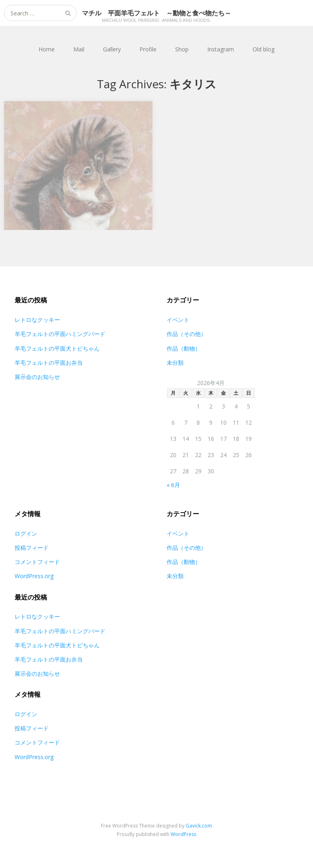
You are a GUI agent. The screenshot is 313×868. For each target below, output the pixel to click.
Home (47, 49)
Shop (182, 49)
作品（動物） (184, 348)
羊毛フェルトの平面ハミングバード (60, 334)
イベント (178, 320)
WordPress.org (34, 576)
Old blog (264, 49)
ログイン (26, 533)
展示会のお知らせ (37, 377)
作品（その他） (187, 334)
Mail (79, 49)
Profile (148, 49)
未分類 (175, 363)
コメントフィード (37, 562)
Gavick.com (199, 826)
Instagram (221, 49)
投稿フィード (32, 548)
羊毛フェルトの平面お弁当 (49, 363)
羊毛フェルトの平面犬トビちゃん (57, 348)
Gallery (112, 49)
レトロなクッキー (37, 320)
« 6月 (173, 485)
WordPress (183, 834)
